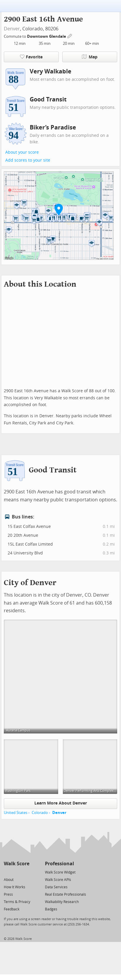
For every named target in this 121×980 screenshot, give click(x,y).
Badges (51, 909)
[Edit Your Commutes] (70, 36)
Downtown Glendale (47, 36)
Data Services (56, 887)
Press (8, 894)
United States (16, 813)
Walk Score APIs (58, 880)
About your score (22, 152)
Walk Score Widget (60, 872)
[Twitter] (7, 872)
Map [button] (90, 57)
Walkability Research (62, 902)
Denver (12, 29)
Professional (59, 864)
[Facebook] (16, 872)
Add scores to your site (28, 160)
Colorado (40, 813)
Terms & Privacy (17, 902)
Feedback (12, 909)
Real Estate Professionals (65, 894)
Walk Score (17, 864)
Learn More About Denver (61, 803)
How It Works (15, 887)
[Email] (25, 872)
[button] (59, 209)
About (9, 880)
